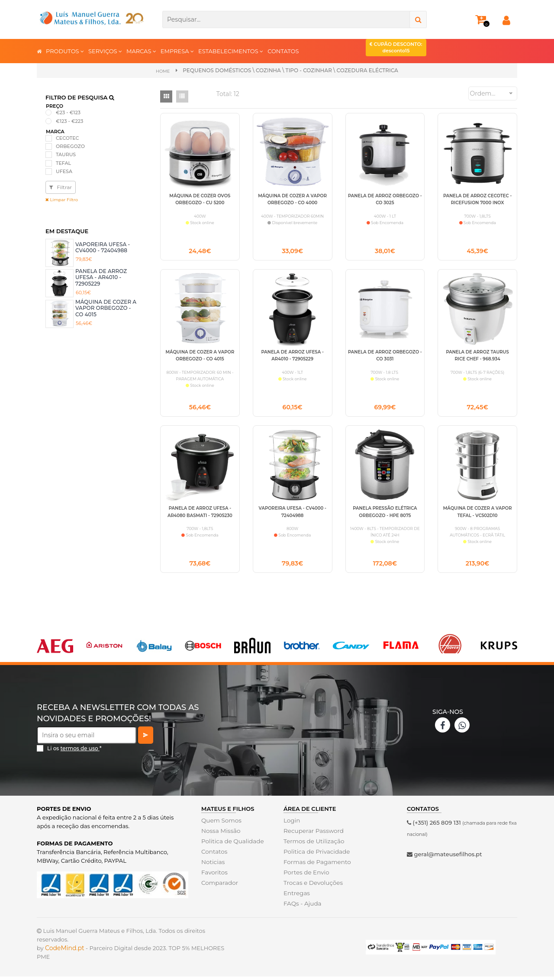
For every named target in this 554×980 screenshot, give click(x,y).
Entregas (296, 896)
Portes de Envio (305, 876)
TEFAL (63, 163)
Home (163, 71)
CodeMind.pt (65, 951)
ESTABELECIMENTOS (231, 51)
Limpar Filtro (62, 200)
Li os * (74, 752)
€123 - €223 (69, 121)
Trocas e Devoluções (312, 886)
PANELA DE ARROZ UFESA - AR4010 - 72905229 (101, 277)
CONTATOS (283, 51)
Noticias (213, 865)
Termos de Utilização (313, 845)
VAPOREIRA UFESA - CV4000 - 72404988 (103, 247)
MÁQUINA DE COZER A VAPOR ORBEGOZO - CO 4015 (106, 308)
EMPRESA (177, 51)
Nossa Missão (220, 834)
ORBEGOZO (70, 146)
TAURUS (66, 154)
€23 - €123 (68, 112)
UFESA (64, 171)
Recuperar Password (312, 834)
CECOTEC (67, 138)
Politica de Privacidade (315, 855)
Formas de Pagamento (316, 865)
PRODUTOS (65, 51)
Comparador (219, 886)
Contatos (214, 855)
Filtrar (61, 187)
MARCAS (141, 51)
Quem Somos (221, 824)
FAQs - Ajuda (302, 907)
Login (291, 824)
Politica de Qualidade (231, 845)
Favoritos (214, 876)
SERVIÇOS (105, 51)
